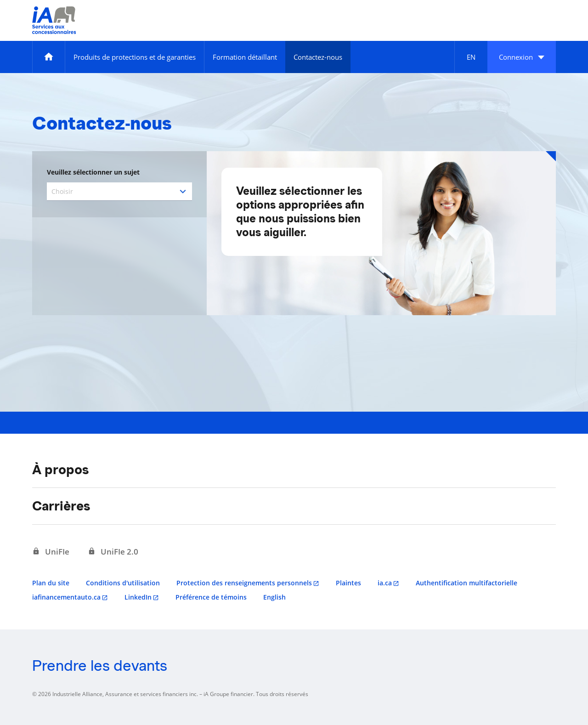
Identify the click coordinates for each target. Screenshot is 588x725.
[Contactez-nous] (318, 57)
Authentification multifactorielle (466, 583)
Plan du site (51, 583)
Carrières (61, 506)
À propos (60, 470)
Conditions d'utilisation (123, 583)
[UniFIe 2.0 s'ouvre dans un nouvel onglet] (113, 552)
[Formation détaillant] (245, 57)
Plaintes (348, 583)
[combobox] (119, 191)
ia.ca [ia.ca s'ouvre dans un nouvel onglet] (385, 583)
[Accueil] (49, 57)
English (274, 597)
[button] (522, 57)
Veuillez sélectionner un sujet (93, 172)
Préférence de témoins (211, 597)
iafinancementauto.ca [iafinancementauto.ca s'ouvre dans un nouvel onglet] (66, 597)
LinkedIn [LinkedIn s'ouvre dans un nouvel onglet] (138, 597)
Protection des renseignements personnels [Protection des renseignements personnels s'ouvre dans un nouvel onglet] (244, 583)
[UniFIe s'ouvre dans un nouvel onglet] (51, 552)
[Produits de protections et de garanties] (135, 57)
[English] (471, 57)
